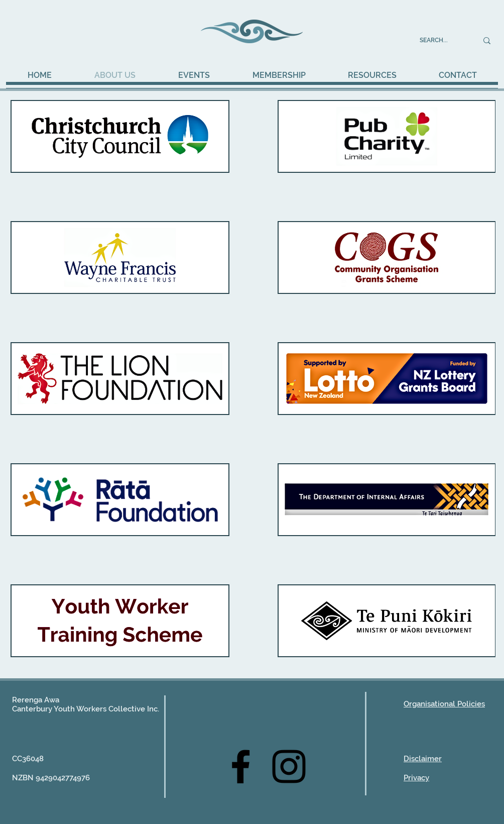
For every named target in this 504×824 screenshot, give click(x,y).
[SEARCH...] (441, 40)
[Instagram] (289, 766)
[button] (194, 75)
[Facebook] (241, 766)
